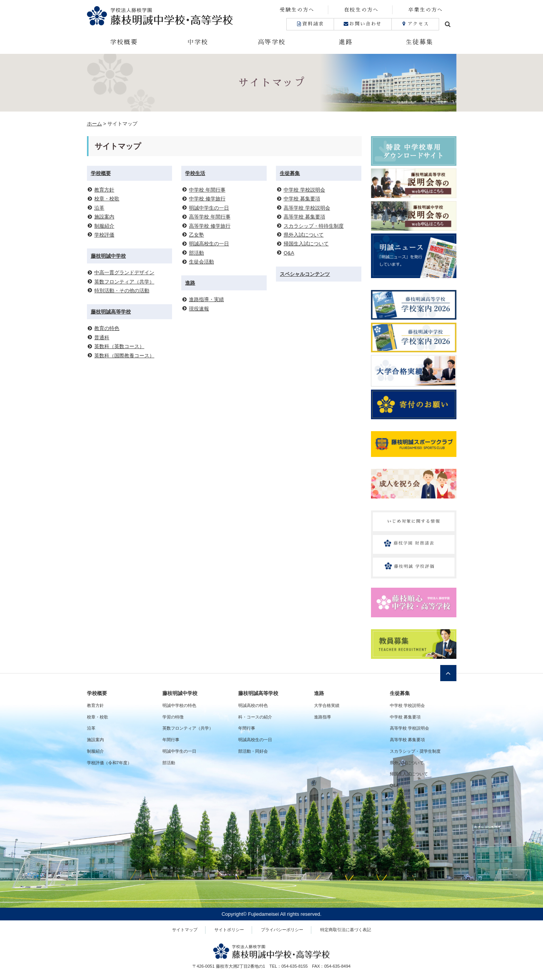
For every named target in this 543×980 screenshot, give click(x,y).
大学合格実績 (327, 705)
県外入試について (304, 235)
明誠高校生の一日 (209, 244)
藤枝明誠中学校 (108, 256)
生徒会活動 (201, 262)
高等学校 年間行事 (210, 217)
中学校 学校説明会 (304, 190)
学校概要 (124, 42)
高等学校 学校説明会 (307, 208)
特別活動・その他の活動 (122, 291)
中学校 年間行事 (207, 190)
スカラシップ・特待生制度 (314, 226)
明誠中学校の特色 (179, 705)
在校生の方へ (361, 10)
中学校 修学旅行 (207, 199)
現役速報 (199, 309)
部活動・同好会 (253, 751)
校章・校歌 (107, 199)
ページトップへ (448, 673)
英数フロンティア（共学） (124, 282)
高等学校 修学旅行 (210, 226)
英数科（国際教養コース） (124, 356)
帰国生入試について (306, 244)
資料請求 (310, 24)
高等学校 (272, 42)
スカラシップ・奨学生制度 (415, 751)
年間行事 (171, 740)
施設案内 (104, 217)
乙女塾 (196, 235)
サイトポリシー (229, 930)
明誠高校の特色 (253, 705)
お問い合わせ (363, 24)
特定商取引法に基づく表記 (346, 930)
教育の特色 (107, 328)
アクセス (415, 24)
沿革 (99, 208)
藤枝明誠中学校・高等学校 (179, 16)
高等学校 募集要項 (304, 217)
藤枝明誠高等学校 (111, 312)
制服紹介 (104, 226)
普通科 (102, 337)
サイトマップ (185, 930)
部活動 (196, 253)
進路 (346, 42)
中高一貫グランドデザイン (124, 272)
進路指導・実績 (206, 299)
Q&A (289, 253)
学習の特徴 (173, 717)
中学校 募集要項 (302, 199)
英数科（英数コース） (119, 346)
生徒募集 (419, 42)
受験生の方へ (297, 10)
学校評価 (104, 235)
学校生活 (195, 173)
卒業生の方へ (426, 10)
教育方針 (104, 190)
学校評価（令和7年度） (109, 763)
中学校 (198, 42)
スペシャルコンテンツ (305, 274)
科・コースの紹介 (255, 717)
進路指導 (322, 717)
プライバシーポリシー (282, 930)
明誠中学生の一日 (209, 208)
